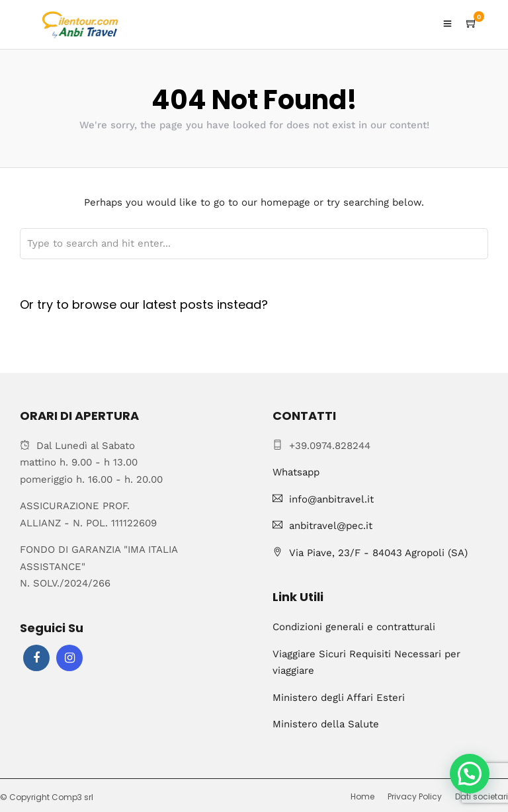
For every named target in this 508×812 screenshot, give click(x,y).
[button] (470, 774)
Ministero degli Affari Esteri (339, 698)
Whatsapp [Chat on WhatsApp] (296, 472)
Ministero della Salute (326, 724)
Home (362, 796)
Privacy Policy (415, 796)
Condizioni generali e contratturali (354, 627)
